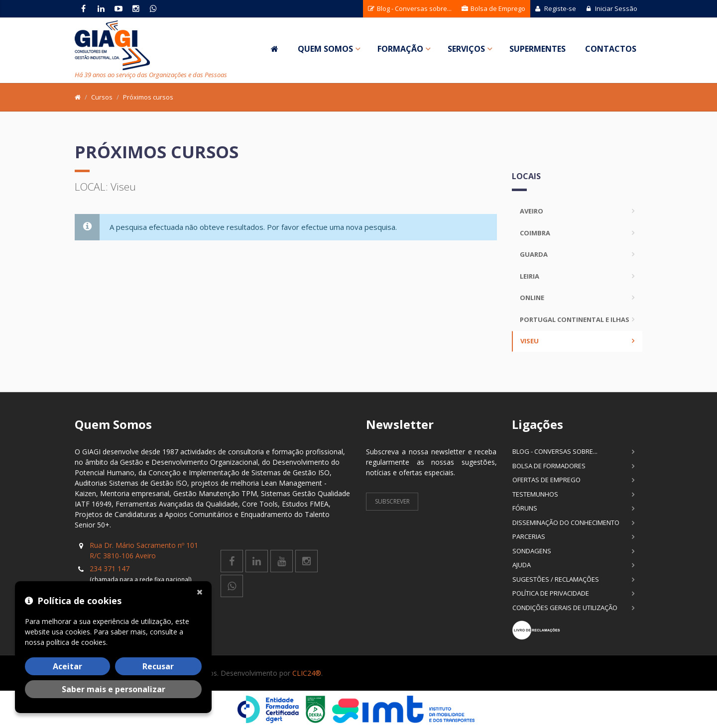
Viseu (530, 341)
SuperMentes (538, 49)
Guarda (534, 254)
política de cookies (76, 642)
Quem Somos (325, 49)
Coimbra (535, 233)
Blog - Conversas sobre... (410, 8)
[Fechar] (202, 591)
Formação (400, 49)
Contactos (611, 49)
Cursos (102, 97)
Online (532, 298)
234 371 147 (110, 569)
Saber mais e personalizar (114, 689)
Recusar (158, 666)
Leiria (530, 276)
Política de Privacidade (551, 593)
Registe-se (556, 8)
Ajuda (522, 565)
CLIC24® (307, 673)
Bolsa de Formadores (549, 466)
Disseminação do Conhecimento (566, 522)
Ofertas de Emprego (546, 480)
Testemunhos (535, 494)
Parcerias (529, 536)
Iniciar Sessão (612, 8)
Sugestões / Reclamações (556, 579)
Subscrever (392, 501)
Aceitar (67, 666)
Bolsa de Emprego (493, 8)
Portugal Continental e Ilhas (575, 319)
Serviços (466, 49)
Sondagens (532, 551)
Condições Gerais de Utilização (565, 608)
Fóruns (525, 508)
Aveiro (532, 211)
